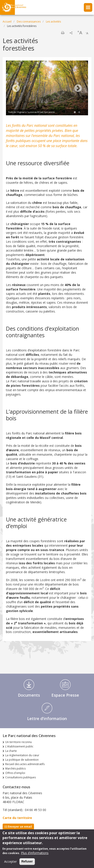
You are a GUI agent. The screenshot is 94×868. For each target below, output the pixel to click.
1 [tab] (75, 112)
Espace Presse (65, 695)
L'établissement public (19, 746)
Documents (29, 695)
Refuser (27, 862)
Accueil (7, 22)
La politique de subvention (22, 760)
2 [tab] (79, 112)
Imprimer (63, 33)
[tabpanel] (47, 88)
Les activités (53, 22)
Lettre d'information (47, 718)
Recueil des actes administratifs (25, 764)
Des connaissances (29, 22)
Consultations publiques (21, 777)
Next (78, 89)
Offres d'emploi (15, 773)
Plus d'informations (35, 853)
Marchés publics (15, 769)
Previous (16, 89)
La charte (11, 751)
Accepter (10, 862)
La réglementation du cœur (22, 755)
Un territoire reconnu (19, 742)
